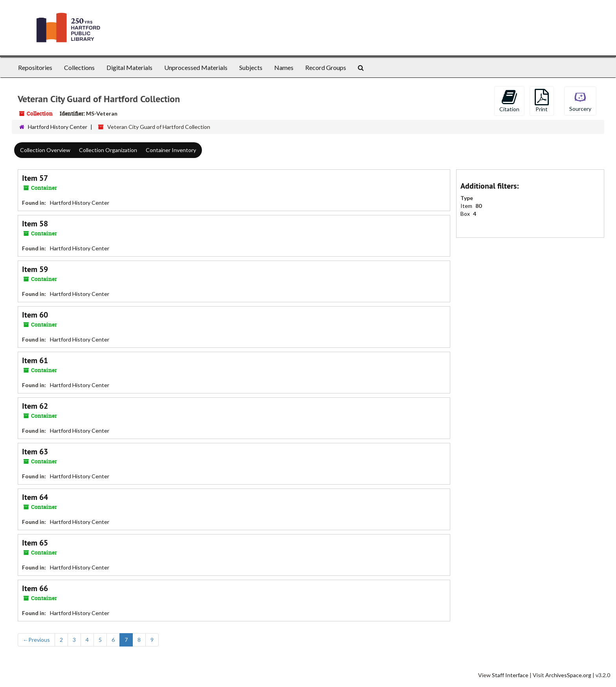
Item (467, 206)
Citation (509, 101)
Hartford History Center (58, 127)
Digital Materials (129, 67)
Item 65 (35, 543)
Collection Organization (108, 150)
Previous (36, 640)
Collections (79, 67)
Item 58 (35, 224)
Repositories (35, 67)
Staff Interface (510, 675)
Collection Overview (45, 150)
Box (466, 214)
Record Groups (326, 67)
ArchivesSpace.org (568, 675)
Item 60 (35, 315)
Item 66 (35, 588)
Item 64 (35, 497)
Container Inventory (171, 150)
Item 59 (35, 269)
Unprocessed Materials (196, 67)
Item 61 (35, 360)
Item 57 (35, 178)
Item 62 (35, 406)
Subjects (251, 67)
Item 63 (35, 452)
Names (284, 67)
